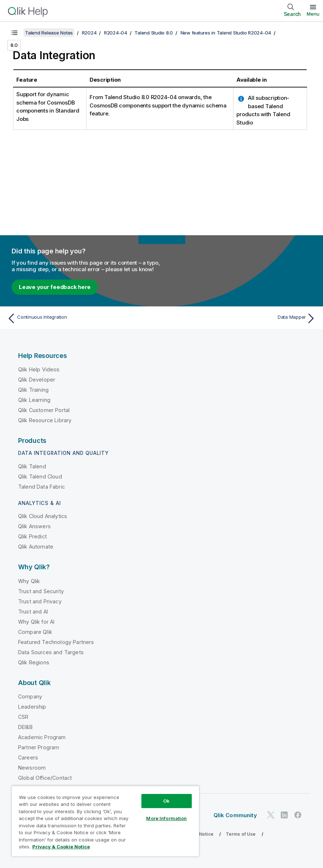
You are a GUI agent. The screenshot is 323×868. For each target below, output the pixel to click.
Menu (313, 14)
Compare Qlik (35, 632)
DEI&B (25, 727)
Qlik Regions (34, 662)
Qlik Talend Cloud (40, 476)
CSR (23, 717)
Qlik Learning (34, 400)
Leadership (32, 707)
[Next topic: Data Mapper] (241, 318)
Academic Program (42, 737)
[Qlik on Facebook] (298, 815)
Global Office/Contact (45, 778)
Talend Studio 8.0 (154, 33)
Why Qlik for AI (36, 622)
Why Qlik (29, 581)
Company (30, 696)
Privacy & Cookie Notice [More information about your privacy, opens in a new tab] (61, 847)
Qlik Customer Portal (44, 410)
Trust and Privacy (40, 601)
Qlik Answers (34, 526)
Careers (28, 757)
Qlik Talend (32, 466)
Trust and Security (41, 591)
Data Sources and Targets (51, 652)
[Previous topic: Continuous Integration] (82, 318)
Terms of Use (241, 834)
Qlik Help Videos (39, 369)
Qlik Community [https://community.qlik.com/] (235, 815)
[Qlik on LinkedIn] (284, 815)
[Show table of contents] (15, 33)
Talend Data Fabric (42, 487)
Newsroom (32, 768)
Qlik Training (33, 390)
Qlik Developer (37, 380)
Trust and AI (33, 612)
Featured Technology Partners (56, 642)
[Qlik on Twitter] (271, 815)
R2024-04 (116, 33)
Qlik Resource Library (45, 420)
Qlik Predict (32, 536)
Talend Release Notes (49, 33)
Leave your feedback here (55, 287)
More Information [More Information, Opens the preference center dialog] (166, 818)
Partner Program (39, 747)
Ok (166, 801)
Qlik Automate (36, 547)
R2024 (89, 33)
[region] (105, 821)
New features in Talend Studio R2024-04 (226, 33)
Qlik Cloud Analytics (43, 516)
